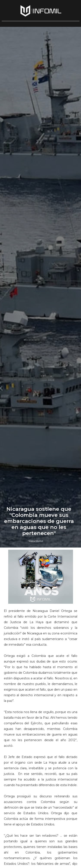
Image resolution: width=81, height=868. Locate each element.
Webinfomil (36, 541)
